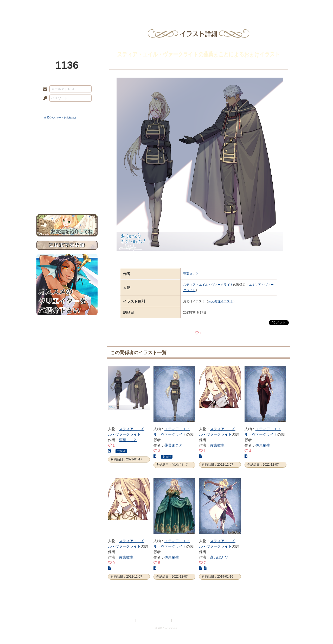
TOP (55, 7)
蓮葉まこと (191, 274)
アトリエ (166, 7)
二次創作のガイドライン (189, 621)
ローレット (130, 7)
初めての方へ (67, 189)
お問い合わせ (67, 198)
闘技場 (278, 7)
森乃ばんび (219, 557)
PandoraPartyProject (67, 29)
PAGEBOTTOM (320, 630)
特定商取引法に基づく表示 (154, 621)
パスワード (44, 98)
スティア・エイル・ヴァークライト (208, 285)
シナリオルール (67, 168)
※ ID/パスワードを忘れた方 (60, 118)
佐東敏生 (217, 445)
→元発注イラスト (221, 301)
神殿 (93, 7)
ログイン (55, 109)
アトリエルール (67, 175)
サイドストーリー (67, 151)
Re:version (234, 621)
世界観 (67, 142)
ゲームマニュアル (67, 160)
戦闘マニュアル (67, 181)
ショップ (240, 7)
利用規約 (98, 621)
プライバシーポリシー (121, 621)
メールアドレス (44, 89)
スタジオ (203, 7)
